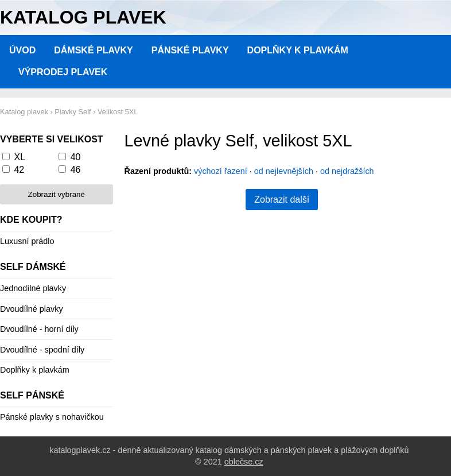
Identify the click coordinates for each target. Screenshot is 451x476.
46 (76, 170)
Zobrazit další (282, 200)
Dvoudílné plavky (32, 309)
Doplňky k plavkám (298, 50)
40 (76, 157)
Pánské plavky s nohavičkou (52, 417)
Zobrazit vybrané (57, 194)
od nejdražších (347, 171)
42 (19, 170)
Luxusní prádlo (27, 241)
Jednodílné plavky (33, 288)
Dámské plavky (94, 50)
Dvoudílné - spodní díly (42, 350)
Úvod (22, 50)
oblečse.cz (244, 462)
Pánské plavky (190, 50)
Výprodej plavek (63, 72)
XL (20, 157)
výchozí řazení (221, 171)
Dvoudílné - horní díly (39, 329)
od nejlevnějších (284, 171)
